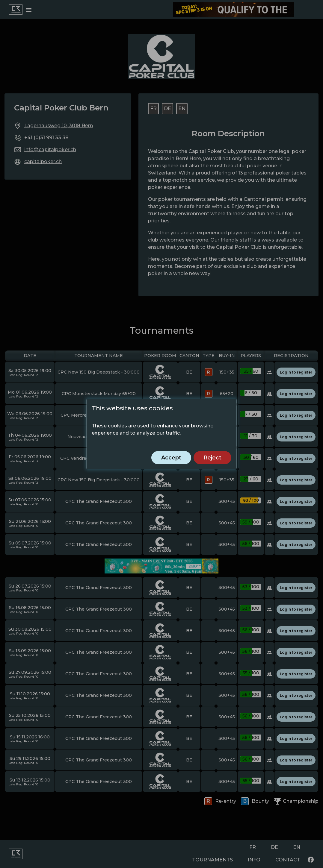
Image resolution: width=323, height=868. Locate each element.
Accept (171, 458)
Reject (212, 458)
